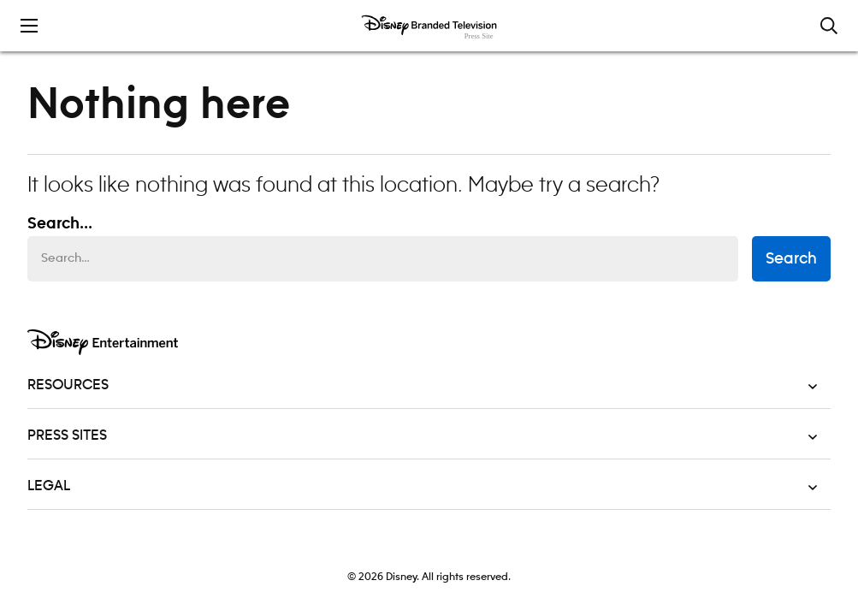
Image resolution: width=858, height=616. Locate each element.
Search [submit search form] (791, 259)
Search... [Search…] (60, 224)
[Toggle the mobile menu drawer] (29, 26)
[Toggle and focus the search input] (829, 26)
